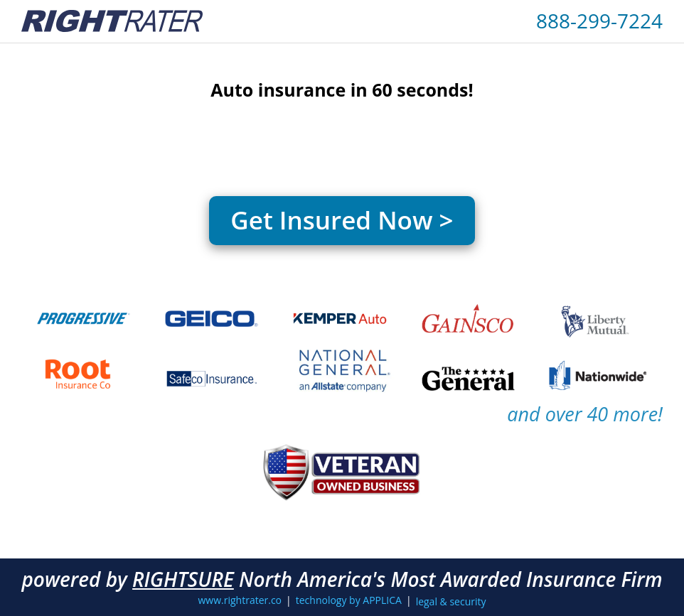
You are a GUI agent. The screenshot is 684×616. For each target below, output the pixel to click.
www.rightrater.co (240, 600)
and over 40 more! (585, 414)
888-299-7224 (599, 21)
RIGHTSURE (183, 579)
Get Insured (342, 220)
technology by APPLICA (349, 600)
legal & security (451, 601)
